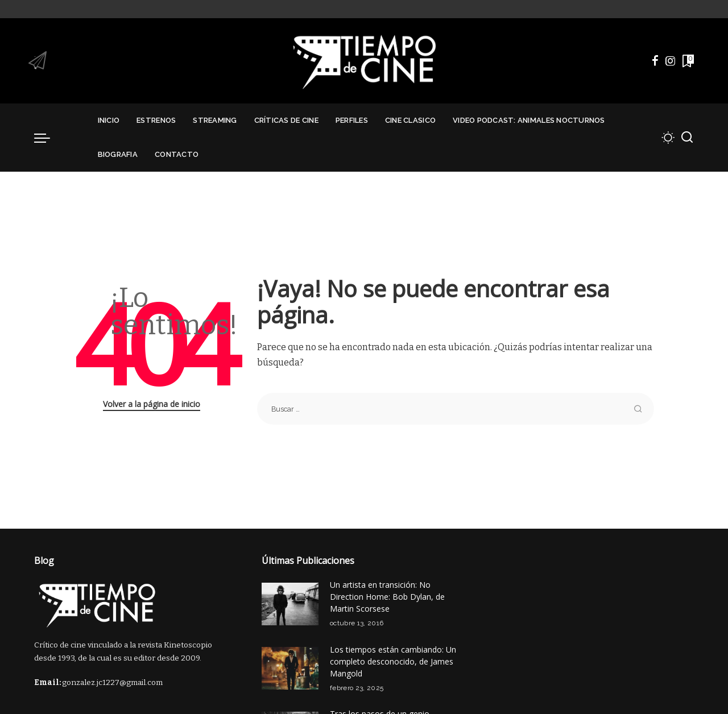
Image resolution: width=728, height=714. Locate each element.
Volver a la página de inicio (152, 404)
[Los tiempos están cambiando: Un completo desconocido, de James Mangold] (290, 668)
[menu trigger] (48, 138)
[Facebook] (655, 61)
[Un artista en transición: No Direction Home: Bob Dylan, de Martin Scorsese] (290, 604)
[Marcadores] (687, 61)
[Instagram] (671, 61)
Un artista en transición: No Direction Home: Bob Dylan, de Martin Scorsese (387, 597)
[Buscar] (687, 138)
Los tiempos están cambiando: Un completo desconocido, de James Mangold (393, 661)
